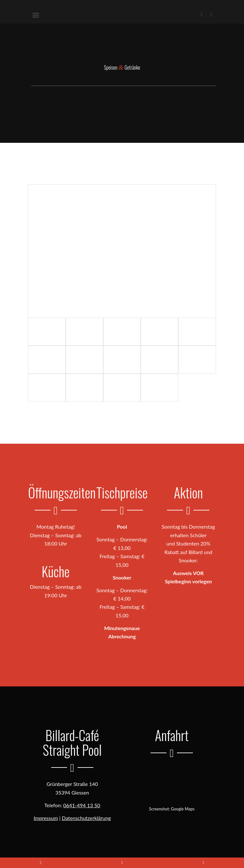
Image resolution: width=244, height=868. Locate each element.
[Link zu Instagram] (211, 14)
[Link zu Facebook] (202, 14)
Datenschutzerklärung (86, 818)
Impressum (46, 818)
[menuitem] (36, 14)
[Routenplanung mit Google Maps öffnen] (172, 783)
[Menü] (36, 14)
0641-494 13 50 (82, 805)
